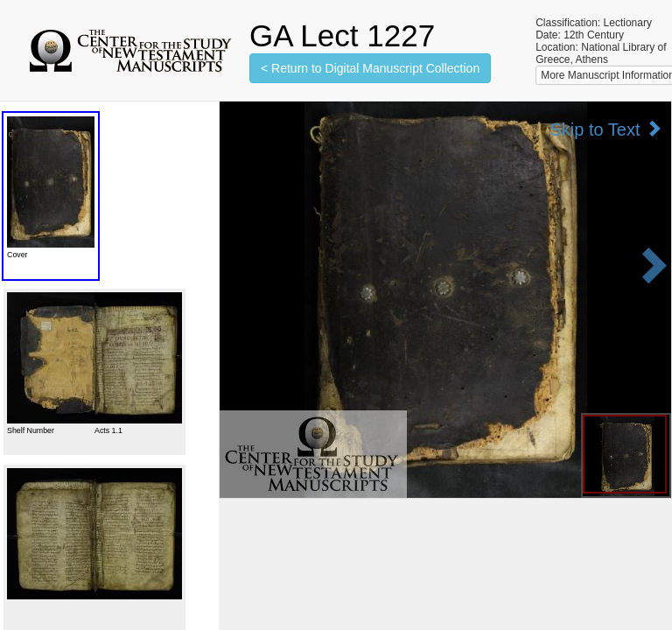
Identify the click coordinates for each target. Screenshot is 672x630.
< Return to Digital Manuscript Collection (370, 68)
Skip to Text (606, 129)
